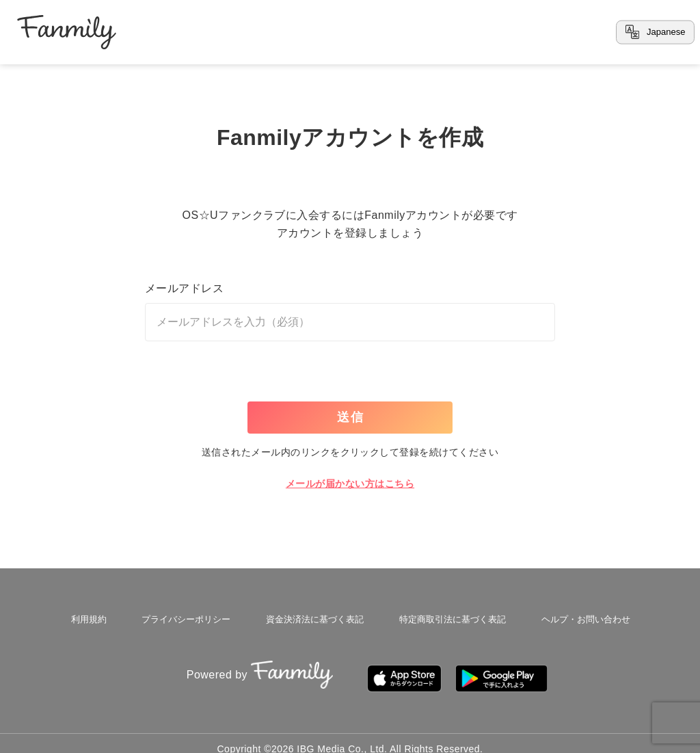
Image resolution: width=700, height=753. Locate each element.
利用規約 (90, 617)
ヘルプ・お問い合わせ (582, 617)
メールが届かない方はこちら (350, 484)
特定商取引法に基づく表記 (449, 617)
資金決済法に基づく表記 (312, 617)
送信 (351, 417)
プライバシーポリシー (184, 617)
